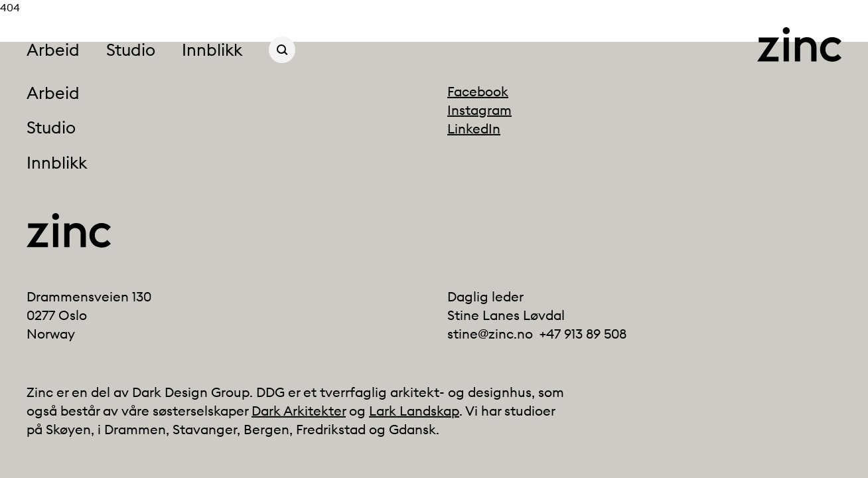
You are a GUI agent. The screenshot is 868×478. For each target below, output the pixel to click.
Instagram (479, 110)
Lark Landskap (414, 411)
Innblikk (212, 50)
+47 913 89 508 (583, 334)
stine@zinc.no (490, 334)
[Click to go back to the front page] (799, 44)
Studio (131, 50)
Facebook (478, 91)
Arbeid (53, 50)
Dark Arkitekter (299, 411)
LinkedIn (474, 128)
